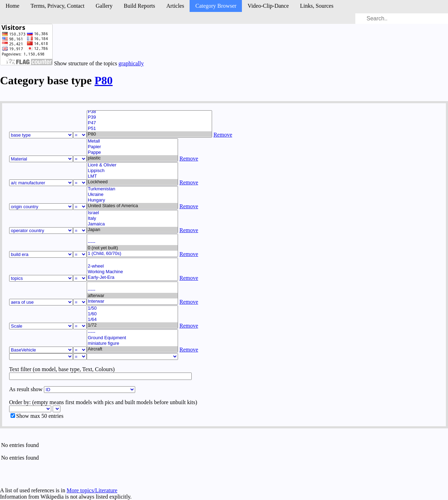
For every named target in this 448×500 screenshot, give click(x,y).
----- (132, 242)
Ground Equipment (132, 338)
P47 (149, 123)
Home (12, 6)
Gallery (104, 6)
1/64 (132, 320)
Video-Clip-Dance (268, 6)
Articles (175, 6)
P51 (149, 129)
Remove (223, 135)
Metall (132, 141)
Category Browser (216, 6)
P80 (104, 80)
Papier (132, 147)
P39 (149, 117)
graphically (131, 63)
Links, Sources (317, 6)
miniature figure (132, 343)
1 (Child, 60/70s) (132, 254)
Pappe (132, 152)
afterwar (132, 296)
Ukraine (132, 195)
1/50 (132, 308)
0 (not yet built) (132, 248)
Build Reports (139, 6)
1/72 (132, 325)
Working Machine (132, 272)
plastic (132, 158)
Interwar (132, 301)
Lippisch (132, 171)
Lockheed (132, 182)
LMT (132, 176)
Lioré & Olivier (132, 165)
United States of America (132, 206)
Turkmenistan (132, 189)
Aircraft (132, 349)
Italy (132, 218)
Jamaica (132, 224)
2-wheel (132, 266)
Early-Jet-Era (132, 277)
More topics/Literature (92, 490)
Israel (132, 213)
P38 (149, 112)
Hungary (132, 200)
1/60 (132, 314)
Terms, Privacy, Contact (57, 6)
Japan (132, 230)
